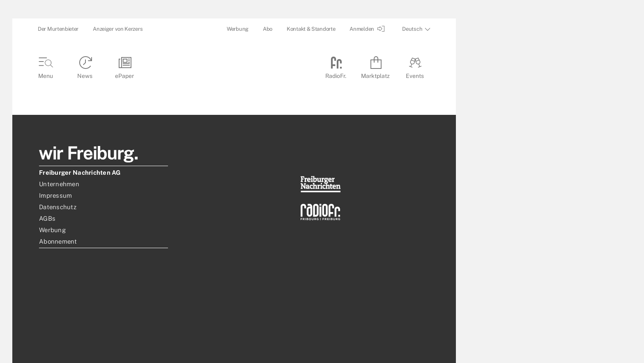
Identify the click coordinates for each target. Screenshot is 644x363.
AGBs (47, 218)
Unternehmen (59, 184)
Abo (268, 29)
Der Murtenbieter (58, 29)
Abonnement (58, 241)
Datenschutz (58, 207)
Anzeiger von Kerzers (118, 29)
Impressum (55, 195)
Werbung (238, 29)
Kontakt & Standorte (311, 29)
